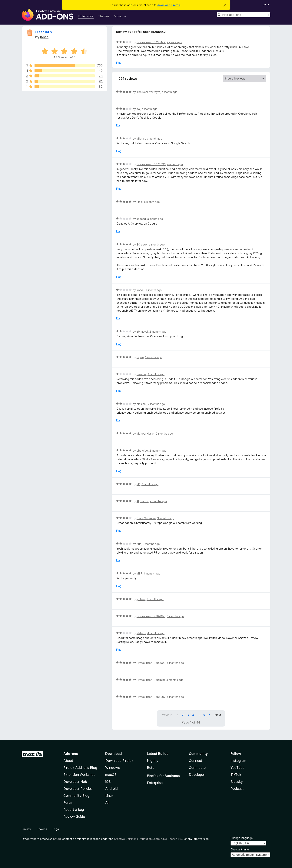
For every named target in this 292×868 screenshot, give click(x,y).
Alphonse (142, 501)
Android (111, 789)
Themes (104, 16)
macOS (111, 775)
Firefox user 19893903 (151, 663)
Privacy (26, 829)
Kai (138, 109)
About (68, 761)
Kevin (44, 37)
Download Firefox (119, 761)
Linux (109, 796)
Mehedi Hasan (146, 434)
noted (57, 839)
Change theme (240, 849)
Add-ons (71, 754)
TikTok (236, 775)
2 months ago (158, 332)
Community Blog (76, 796)
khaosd (141, 219)
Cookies (42, 829)
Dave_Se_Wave (146, 518)
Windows (113, 768)
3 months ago (166, 518)
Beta (151, 768)
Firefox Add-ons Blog (80, 768)
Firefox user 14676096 (151, 164)
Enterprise (155, 783)
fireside (141, 374)
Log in (267, 4)
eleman (141, 404)
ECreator (142, 244)
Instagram (238, 761)
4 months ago (156, 633)
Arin (139, 544)
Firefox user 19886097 (151, 697)
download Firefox (169, 5)
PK (138, 484)
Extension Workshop (79, 775)
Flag (119, 63)
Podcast (237, 789)
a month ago (170, 92)
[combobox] (244, 15)
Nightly (153, 761)
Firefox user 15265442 (151, 42)
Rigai (140, 202)
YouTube (237, 768)
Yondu (141, 290)
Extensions (86, 16)
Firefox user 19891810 (151, 680)
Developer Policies (78, 789)
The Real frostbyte (148, 92)
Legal (56, 829)
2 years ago (174, 42)
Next (218, 715)
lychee (141, 599)
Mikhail (141, 139)
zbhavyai (142, 332)
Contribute (197, 768)
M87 (139, 573)
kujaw (140, 357)
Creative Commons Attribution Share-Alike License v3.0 (149, 839)
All (107, 803)
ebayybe (142, 451)
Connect (196, 761)
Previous (167, 715)
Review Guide (74, 817)
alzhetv (141, 633)
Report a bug (74, 810)
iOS (108, 782)
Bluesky (237, 782)
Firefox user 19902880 (151, 616)
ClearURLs (44, 32)
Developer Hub (75, 782)
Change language (242, 838)
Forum (68, 803)
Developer (197, 775)
